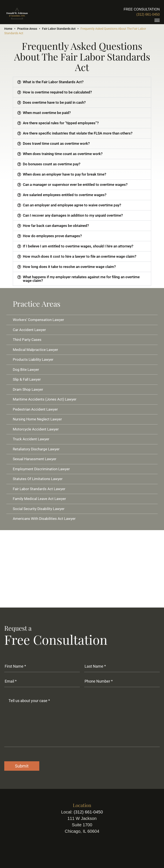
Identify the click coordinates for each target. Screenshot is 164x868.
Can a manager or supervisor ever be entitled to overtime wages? (75, 185)
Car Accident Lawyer (29, 330)
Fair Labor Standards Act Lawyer (39, 489)
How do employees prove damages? (52, 236)
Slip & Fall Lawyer (27, 379)
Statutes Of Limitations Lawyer (38, 479)
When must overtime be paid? (47, 113)
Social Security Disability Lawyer (39, 509)
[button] (82, 82)
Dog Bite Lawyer (26, 370)
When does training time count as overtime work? (63, 154)
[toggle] (157, 20)
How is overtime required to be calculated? (57, 92)
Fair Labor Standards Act (59, 29)
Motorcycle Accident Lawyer (36, 429)
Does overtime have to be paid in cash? (54, 102)
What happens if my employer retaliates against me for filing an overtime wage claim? (81, 279)
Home (8, 29)
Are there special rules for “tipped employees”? (61, 123)
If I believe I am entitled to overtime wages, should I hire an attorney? (78, 246)
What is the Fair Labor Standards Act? (53, 82)
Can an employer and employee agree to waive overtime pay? (72, 205)
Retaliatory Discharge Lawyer (36, 449)
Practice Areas (27, 29)
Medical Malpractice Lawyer (35, 350)
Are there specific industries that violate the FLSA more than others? (78, 133)
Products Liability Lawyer (33, 359)
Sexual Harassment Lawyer (35, 459)
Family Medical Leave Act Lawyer (39, 499)
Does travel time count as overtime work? (56, 143)
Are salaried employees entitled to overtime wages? (65, 195)
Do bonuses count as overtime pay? (52, 164)
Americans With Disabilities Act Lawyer (44, 519)
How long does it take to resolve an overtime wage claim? (69, 267)
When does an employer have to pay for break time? (64, 174)
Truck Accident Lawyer (31, 439)
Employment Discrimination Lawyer (41, 469)
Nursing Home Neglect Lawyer (37, 419)
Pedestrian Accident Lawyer (35, 409)
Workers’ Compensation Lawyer (38, 320)
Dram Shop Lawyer (28, 389)
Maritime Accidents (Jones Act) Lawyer (45, 399)
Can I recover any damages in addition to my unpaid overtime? (73, 215)
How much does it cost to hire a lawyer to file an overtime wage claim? (80, 256)
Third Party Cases (27, 340)
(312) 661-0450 (148, 14)
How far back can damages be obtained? (56, 226)
